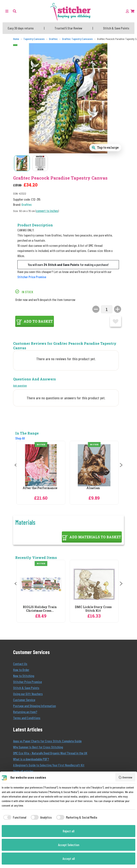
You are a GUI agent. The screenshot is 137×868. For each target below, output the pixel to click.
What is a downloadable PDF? (31, 759)
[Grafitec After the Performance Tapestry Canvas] (42, 465)
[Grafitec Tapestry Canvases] (77, 39)
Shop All (20, 438)
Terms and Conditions (27, 718)
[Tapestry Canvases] (34, 39)
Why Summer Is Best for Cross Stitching (38, 747)
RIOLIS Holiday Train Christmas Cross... (41, 609)
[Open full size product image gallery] (105, 148)
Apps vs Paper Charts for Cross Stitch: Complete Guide (47, 741)
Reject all (68, 831)
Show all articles (23, 771)
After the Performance (41, 488)
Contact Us (20, 664)
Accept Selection (69, 845)
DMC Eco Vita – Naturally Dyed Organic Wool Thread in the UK (50, 753)
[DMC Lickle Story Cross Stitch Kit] (95, 584)
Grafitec (27, 204)
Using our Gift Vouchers (28, 694)
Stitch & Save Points (26, 688)
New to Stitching (24, 676)
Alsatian (94, 488)
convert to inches (47, 211)
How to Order (21, 670)
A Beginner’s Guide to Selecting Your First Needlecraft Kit (49, 765)
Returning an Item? (25, 712)
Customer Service (24, 700)
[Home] (16, 39)
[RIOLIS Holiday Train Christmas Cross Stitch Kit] (42, 584)
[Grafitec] (53, 39)
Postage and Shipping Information (34, 706)
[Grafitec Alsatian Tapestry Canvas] (95, 465)
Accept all (69, 858)
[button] (15, 11)
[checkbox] (14, 817)
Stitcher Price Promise (32, 277)
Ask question (20, 385)
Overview (125, 777)
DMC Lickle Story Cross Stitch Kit (94, 609)
